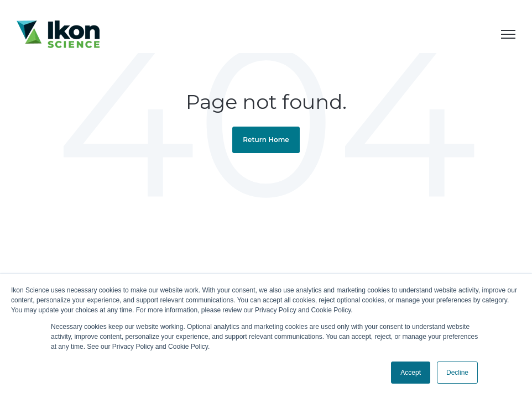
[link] (58, 33)
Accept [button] (411, 373)
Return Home (266, 140)
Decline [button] (457, 373)
